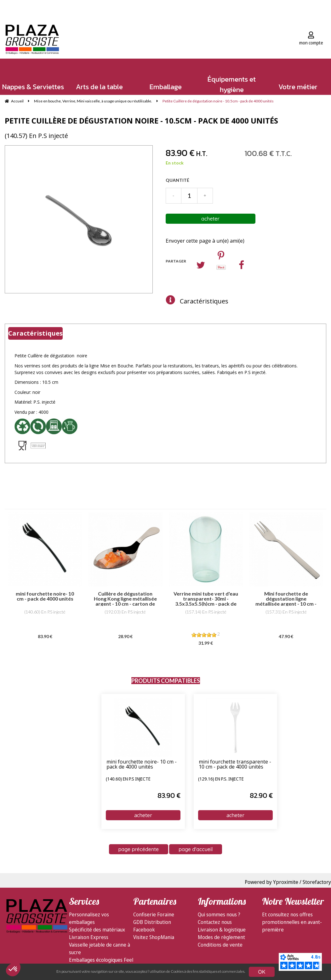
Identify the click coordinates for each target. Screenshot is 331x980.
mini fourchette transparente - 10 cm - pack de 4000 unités (235, 765)
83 (169, 796)
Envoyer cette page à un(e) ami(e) (205, 241)
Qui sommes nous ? (219, 914)
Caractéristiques (204, 301)
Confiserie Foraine (154, 914)
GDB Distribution (152, 922)
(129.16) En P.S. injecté (221, 779)
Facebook (144, 930)
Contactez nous (215, 922)
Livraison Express (89, 937)
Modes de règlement (221, 937)
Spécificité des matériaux (97, 930)
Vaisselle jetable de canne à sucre (100, 948)
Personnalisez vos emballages (89, 918)
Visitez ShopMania (154, 937)
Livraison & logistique (222, 930)
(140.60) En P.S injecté (128, 779)
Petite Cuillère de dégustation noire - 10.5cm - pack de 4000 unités (141, 121)
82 (261, 796)
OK (262, 972)
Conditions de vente (220, 945)
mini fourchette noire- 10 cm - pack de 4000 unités (142, 765)
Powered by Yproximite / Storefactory (288, 882)
